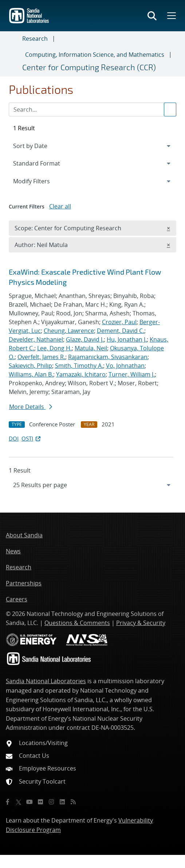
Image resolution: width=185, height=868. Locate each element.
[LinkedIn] (62, 802)
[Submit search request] (170, 110)
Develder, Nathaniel (36, 339)
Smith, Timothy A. (79, 366)
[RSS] (73, 802)
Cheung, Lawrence (69, 331)
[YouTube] (29, 802)
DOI (14, 438)
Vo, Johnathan (125, 366)
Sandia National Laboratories (46, 681)
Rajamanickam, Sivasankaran (108, 357)
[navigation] (92, 485)
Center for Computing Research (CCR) (89, 67)
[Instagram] (51, 802)
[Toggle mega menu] (171, 16)
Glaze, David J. (85, 339)
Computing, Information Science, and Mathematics (95, 55)
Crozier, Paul (119, 322)
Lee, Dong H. (54, 348)
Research (35, 39)
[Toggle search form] (152, 16)
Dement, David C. (121, 331)
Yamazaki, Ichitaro (81, 374)
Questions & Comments (77, 623)
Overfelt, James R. (41, 357)
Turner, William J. (132, 374)
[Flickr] (40, 802)
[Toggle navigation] (14, 54)
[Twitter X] (19, 802)
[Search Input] (92, 110)
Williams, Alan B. (31, 374)
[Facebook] (8, 802)
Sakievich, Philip (30, 366)
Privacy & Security (141, 623)
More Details (31, 407)
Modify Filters (41, 181)
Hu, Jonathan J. (127, 339)
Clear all (60, 206)
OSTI (32, 438)
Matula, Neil (91, 348)
